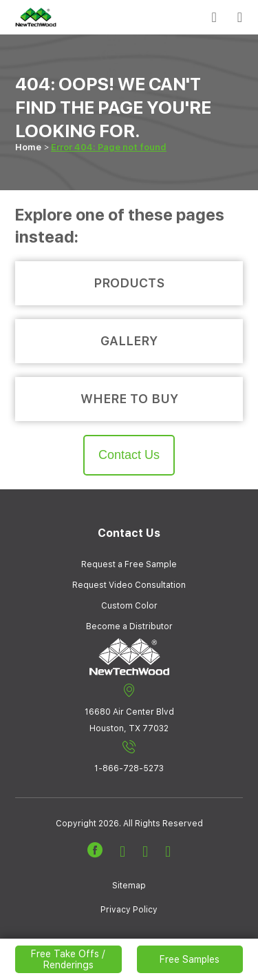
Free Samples (190, 959)
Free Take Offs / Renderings (68, 959)
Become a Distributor (129, 626)
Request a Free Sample (129, 564)
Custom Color (129, 606)
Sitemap (129, 886)
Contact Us (129, 455)
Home (28, 147)
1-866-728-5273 (129, 757)
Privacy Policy (129, 910)
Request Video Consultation (129, 585)
